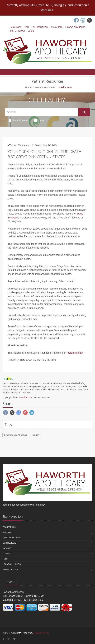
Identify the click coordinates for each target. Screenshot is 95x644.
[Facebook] (76, 20)
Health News (18, 120)
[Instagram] (83, 20)
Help (27, 27)
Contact (7, 554)
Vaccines (7, 548)
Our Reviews (9, 543)
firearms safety (75, 353)
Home (28, 87)
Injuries (36, 435)
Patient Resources (45, 87)
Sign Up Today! (17, 31)
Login (31, 31)
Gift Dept (8, 532)
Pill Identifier (40, 27)
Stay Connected (11, 538)
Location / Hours (76, 27)
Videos (40, 120)
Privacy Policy (10, 569)
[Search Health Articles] (42, 112)
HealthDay (25, 397)
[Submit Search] (84, 112)
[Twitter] (89, 20)
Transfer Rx (9, 527)
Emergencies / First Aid (16, 435)
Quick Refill (57, 27)
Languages (15, 27)
